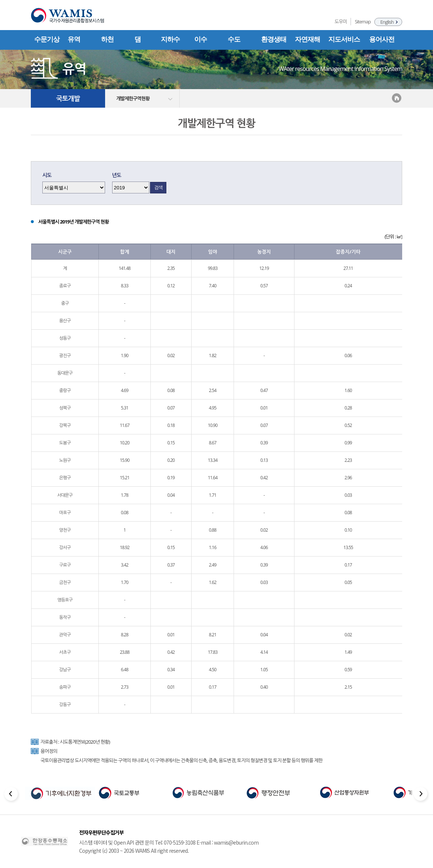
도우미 (341, 22)
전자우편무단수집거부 (101, 832)
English (387, 22)
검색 (158, 187)
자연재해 (307, 39)
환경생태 (274, 39)
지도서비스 (344, 39)
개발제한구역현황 (133, 98)
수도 (234, 39)
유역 (74, 39)
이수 (201, 39)
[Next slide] (421, 795)
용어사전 (382, 39)
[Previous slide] (12, 795)
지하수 (170, 39)
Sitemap (363, 22)
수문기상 (47, 39)
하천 (107, 39)
